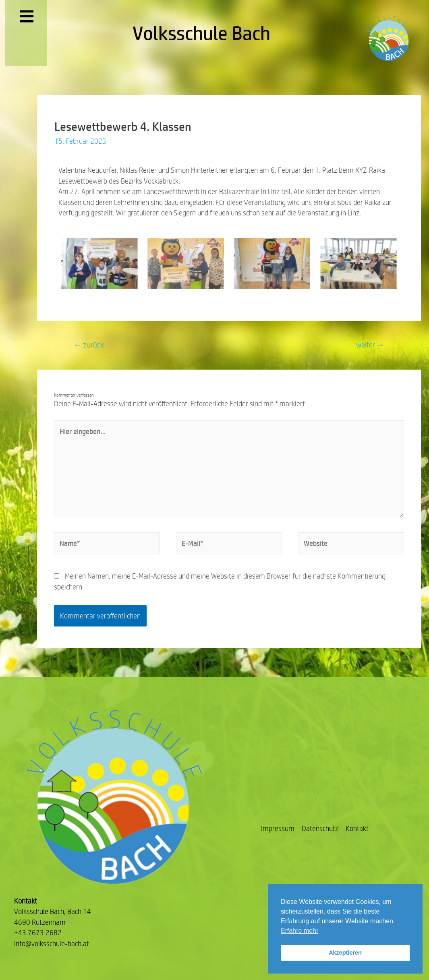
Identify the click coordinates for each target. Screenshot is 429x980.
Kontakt (357, 828)
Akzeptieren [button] (345, 953)
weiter (370, 345)
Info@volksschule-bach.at (52, 944)
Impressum (278, 828)
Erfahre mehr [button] (299, 931)
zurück (89, 345)
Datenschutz (320, 828)
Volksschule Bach (201, 33)
